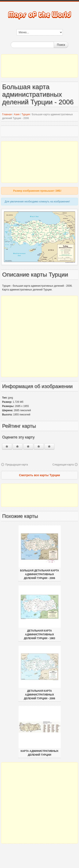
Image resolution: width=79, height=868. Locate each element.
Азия (17, 114)
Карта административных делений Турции (40, 753)
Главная (7, 114)
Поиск (61, 45)
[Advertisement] (39, 66)
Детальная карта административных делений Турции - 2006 (39, 695)
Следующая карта (63, 465)
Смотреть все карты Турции (39, 475)
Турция (26, 114)
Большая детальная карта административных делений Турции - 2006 (39, 574)
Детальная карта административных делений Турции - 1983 (39, 635)
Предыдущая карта (17, 465)
